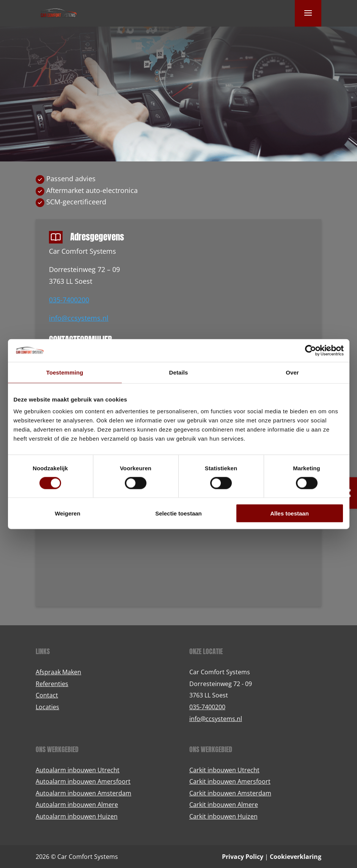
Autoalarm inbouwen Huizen (77, 816)
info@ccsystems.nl (79, 318)
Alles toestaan (289, 513)
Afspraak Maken (58, 672)
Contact (47, 695)
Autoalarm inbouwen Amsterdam (83, 793)
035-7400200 (69, 300)
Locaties (47, 707)
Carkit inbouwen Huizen (223, 816)
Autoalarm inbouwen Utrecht (78, 770)
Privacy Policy (243, 857)
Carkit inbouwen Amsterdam (230, 793)
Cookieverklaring (296, 857)
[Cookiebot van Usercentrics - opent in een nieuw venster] (311, 350)
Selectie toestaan (178, 513)
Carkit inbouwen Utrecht (224, 770)
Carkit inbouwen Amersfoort (230, 781)
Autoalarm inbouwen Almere (77, 805)
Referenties (52, 684)
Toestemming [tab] (65, 372)
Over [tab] (292, 372)
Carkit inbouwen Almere (224, 805)
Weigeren (67, 513)
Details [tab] (179, 372)
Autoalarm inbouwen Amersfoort (83, 781)
